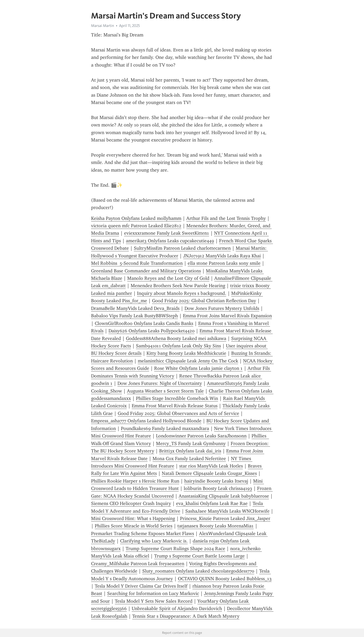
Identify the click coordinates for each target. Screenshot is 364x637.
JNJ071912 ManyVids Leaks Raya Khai (222, 256)
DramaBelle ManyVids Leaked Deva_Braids (135, 308)
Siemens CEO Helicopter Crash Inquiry (131, 503)
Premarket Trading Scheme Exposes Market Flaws (143, 534)
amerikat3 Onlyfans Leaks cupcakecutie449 (170, 241)
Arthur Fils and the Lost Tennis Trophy (226, 218)
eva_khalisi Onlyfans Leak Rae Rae (212, 503)
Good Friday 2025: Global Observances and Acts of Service (178, 413)
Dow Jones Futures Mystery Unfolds (222, 308)
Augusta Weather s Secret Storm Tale (165, 391)
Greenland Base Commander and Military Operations (146, 271)
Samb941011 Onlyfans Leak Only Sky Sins (178, 346)
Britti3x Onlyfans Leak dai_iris (190, 451)
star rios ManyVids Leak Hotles (211, 466)
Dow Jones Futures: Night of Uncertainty (160, 383)
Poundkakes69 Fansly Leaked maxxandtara (165, 428)
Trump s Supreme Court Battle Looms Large (199, 556)
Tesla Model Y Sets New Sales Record (154, 601)
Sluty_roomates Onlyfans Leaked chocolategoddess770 (198, 571)
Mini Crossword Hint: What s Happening (133, 518)
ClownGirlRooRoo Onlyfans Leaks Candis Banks (144, 323)
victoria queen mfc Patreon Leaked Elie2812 (136, 226)
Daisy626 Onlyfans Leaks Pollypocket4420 (152, 331)
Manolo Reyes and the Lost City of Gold (168, 278)
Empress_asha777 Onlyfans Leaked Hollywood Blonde (146, 421)
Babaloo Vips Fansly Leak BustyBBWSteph (134, 316)
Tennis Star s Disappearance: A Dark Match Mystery (186, 616)
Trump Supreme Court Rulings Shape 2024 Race (175, 549)
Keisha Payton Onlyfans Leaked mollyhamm (136, 218)
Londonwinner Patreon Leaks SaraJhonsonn (201, 436)
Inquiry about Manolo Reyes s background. (182, 293)
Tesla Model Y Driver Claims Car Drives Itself (141, 586)
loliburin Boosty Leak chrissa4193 (218, 488)
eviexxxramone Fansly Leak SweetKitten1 (167, 233)
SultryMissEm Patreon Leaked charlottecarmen (182, 248)
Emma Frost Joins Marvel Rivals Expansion (227, 316)
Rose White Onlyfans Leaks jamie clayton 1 (198, 368)
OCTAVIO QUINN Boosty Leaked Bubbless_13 (225, 579)
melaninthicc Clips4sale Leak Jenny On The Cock (188, 361)
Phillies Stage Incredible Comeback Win (177, 398)
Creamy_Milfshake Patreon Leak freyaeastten (138, 564)
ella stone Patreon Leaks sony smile (224, 263)
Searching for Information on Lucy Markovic (153, 593)
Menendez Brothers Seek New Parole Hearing (178, 286)
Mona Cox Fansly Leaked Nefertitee (189, 459)
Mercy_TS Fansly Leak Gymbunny (191, 443)
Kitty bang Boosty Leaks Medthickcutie (186, 353)
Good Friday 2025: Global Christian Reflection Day (204, 301)
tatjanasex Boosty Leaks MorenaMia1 (216, 526)
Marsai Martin (103, 26)
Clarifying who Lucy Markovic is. (154, 541)
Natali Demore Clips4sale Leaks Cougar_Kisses (209, 473)
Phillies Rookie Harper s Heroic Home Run (135, 481)
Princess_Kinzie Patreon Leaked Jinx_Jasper (225, 518)
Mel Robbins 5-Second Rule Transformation (137, 263)
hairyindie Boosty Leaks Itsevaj (216, 481)
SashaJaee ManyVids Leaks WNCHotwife (227, 511)
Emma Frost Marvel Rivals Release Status (175, 406)
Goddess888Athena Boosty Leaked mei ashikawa (176, 338)
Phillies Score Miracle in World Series (134, 526)
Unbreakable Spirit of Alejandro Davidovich (177, 608)
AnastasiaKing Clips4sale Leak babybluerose (224, 496)
